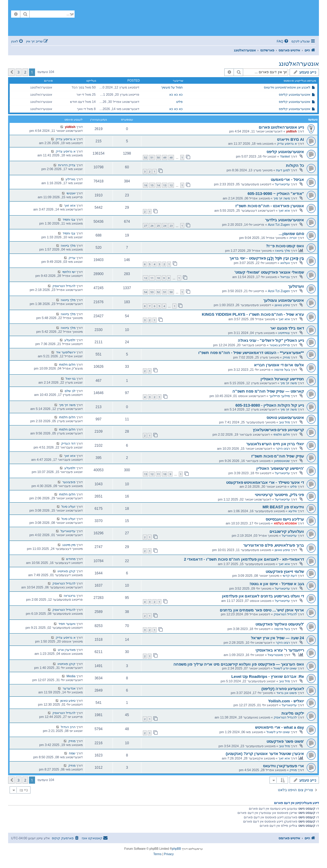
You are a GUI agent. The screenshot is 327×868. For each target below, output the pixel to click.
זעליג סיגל (68, 507)
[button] (11, 72)
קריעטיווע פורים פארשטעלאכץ (278, 430)
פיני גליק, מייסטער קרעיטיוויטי (279, 495)
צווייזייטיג (284, 333)
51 (152, 157)
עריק (72, 258)
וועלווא (285, 263)
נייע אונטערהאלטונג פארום (281, 127)
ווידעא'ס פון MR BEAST (283, 507)
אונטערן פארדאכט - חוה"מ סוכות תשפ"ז (270, 206)
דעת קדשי (290, 576)
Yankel (285, 156)
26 (152, 226)
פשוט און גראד (287, 693)
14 (158, 185)
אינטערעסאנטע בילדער (284, 220)
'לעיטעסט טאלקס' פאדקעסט (280, 624)
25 (158, 226)
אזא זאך (284, 210)
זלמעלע (70, 340)
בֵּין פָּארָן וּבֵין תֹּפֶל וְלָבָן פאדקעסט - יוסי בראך (267, 258)
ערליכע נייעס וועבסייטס (285, 519)
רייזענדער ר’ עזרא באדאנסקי (280, 650)
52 (146, 157)
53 (152, 292)
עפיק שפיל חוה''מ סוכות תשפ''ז (278, 456)
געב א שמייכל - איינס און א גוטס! (277, 584)
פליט (179, 102)
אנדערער (69, 688)
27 (146, 226)
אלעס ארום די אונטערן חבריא (279, 365)
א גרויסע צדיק (287, 144)
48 (171, 157)
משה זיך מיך (282, 198)
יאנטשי (71, 193)
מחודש (71, 559)
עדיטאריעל (282, 184)
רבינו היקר (283, 449)
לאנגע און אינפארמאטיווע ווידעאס (287, 87)
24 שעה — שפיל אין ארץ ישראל (277, 638)
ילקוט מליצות (293, 713)
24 (165, 226)
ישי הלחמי (69, 272)
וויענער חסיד (67, 624)
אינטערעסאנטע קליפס (295, 94)
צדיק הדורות (67, 165)
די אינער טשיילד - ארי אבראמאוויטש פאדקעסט (265, 482)
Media (71, 676)
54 (146, 292)
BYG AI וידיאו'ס (290, 139)
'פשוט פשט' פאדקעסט (285, 741)
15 (152, 185)
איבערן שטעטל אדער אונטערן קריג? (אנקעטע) (265, 754)
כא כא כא (176, 94)
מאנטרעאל (275, 655)
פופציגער (69, 482)
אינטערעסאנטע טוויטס (285, 418)
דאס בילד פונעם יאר (287, 328)
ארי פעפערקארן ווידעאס (283, 766)
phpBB (176, 849)
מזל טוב (284, 422)
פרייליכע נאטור (280, 345)
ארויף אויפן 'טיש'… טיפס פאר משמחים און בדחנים (262, 610)
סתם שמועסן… (291, 234)
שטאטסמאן (282, 461)
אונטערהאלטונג (299, 64)
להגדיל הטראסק (64, 286)
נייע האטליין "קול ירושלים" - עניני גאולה (271, 340)
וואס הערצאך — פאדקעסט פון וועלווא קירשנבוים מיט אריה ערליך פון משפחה (239, 664)
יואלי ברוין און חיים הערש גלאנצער (275, 444)
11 (152, 278)
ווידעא (293, 511)
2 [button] (25, 72)
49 (165, 157)
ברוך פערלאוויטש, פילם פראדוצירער (274, 545)
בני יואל (71, 379)
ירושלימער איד (66, 352)
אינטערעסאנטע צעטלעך (284, 300)
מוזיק (286, 357)
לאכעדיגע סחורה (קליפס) (283, 689)
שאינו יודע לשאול (285, 668)
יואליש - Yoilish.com (286, 701)
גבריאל (285, 277)
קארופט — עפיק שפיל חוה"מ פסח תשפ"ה (268, 391)
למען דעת (283, 170)
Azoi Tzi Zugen (279, 225)
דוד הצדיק (68, 443)
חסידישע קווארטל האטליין (282, 379)
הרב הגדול (68, 727)
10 (158, 278)
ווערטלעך (296, 286)
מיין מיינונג (69, 545)
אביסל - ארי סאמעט (287, 180)
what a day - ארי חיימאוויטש (280, 727)
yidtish (291, 131)
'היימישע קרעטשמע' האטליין (280, 468)
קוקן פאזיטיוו (66, 571)
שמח (72, 753)
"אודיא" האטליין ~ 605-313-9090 (276, 194)
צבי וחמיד (69, 219)
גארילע (71, 179)
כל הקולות (295, 165)
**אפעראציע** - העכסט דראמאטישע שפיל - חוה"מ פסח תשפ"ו (251, 353)
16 (146, 185)
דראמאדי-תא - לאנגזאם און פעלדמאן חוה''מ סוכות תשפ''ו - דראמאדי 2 (244, 559)
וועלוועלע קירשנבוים (287, 531)
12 (171, 185)
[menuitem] (283, 41)
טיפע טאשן (282, 305)
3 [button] (18, 72)
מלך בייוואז (283, 251)
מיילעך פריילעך (280, 396)
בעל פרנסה (282, 370)
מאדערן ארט (67, 650)
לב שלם (70, 391)
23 (171, 226)
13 (165, 185)
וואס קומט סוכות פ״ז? (285, 246)
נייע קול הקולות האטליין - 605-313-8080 (270, 405)
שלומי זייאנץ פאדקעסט (285, 572)
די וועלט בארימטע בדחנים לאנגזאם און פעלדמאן (263, 596)
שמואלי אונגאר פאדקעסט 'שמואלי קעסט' (269, 272)
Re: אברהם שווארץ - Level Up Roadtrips (268, 676)
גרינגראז (70, 596)
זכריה (293, 238)
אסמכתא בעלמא (285, 523)
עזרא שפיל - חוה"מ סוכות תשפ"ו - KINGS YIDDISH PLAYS (253, 314)
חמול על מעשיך (172, 87)
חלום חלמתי (67, 364)
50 (158, 157)
